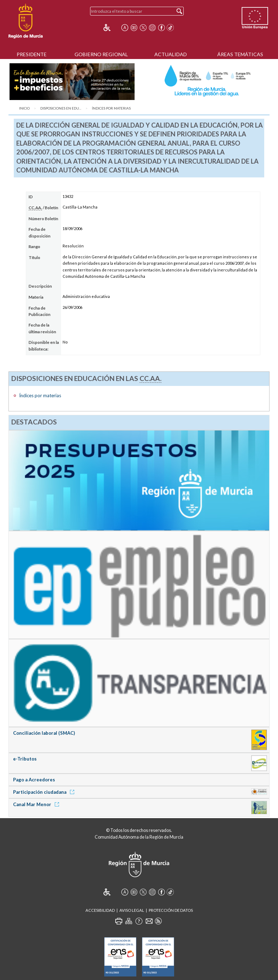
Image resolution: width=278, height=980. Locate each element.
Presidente (32, 54)
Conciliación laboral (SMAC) (44, 733)
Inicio (24, 108)
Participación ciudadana (45, 792)
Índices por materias (111, 108)
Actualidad (171, 54)
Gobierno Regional (101, 54)
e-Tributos (25, 759)
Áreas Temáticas (240, 54)
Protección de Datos (171, 910)
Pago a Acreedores (34, 780)
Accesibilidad (100, 910)
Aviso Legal (132, 910)
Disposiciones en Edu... (61, 108)
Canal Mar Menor (37, 804)
